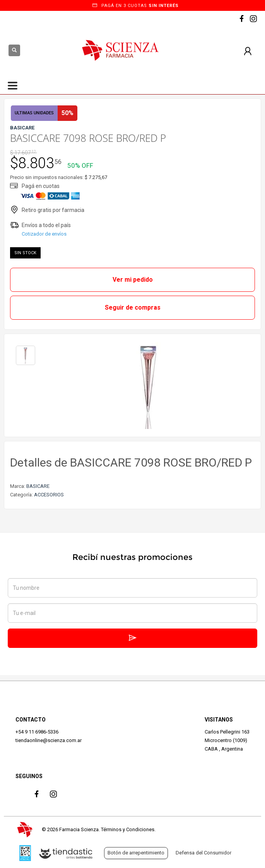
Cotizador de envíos (44, 234)
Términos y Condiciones (128, 829)
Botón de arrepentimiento (136, 853)
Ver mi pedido (133, 280)
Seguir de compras (133, 307)
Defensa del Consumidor (203, 853)
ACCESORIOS (49, 495)
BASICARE (38, 486)
